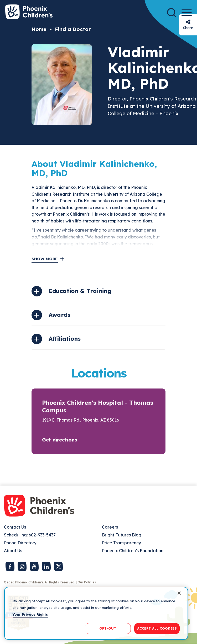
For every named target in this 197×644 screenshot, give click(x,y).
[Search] (172, 13)
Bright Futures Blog (122, 535)
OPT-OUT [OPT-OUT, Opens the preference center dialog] (108, 628)
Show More (45, 259)
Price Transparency (121, 543)
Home (39, 29)
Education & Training (80, 291)
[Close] (179, 593)
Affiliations (65, 339)
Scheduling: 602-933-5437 (30, 535)
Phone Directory (20, 543)
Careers (110, 527)
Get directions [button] (60, 440)
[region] (96, 613)
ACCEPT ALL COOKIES (157, 628)
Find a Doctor (73, 29)
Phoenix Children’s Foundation (133, 551)
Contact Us (15, 527)
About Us (13, 551)
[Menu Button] (187, 13)
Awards (59, 315)
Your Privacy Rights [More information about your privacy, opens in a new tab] (30, 614)
